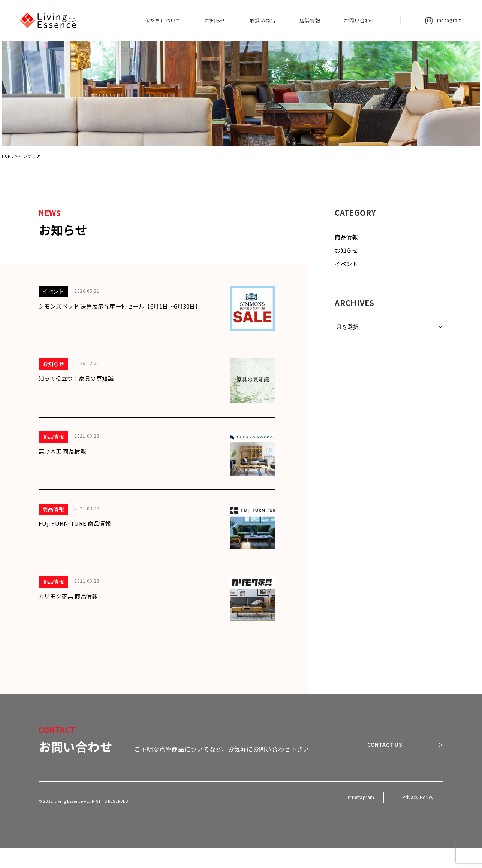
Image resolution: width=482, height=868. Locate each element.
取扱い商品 (263, 20)
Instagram (444, 21)
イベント (347, 266)
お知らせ (215, 20)
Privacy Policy (418, 823)
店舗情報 (310, 20)
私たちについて (163, 20)
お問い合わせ (360, 20)
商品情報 (347, 239)
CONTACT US (377, 766)
